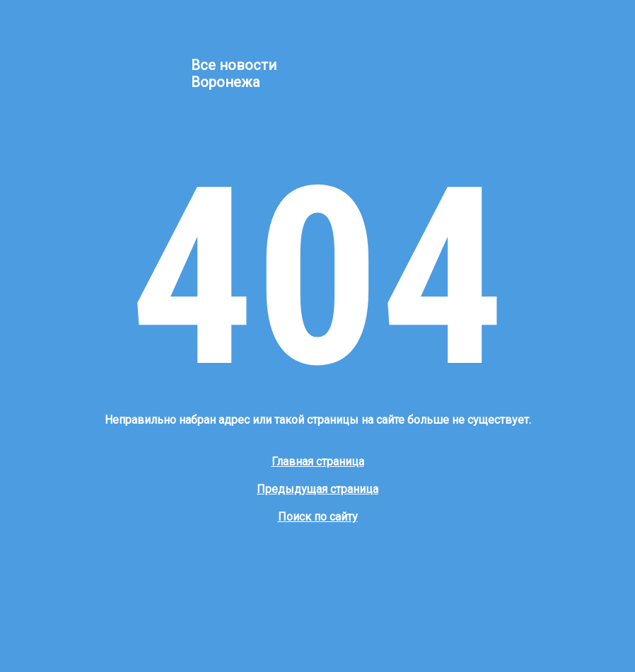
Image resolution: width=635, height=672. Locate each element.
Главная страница (318, 462)
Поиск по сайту (318, 517)
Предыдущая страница (317, 489)
